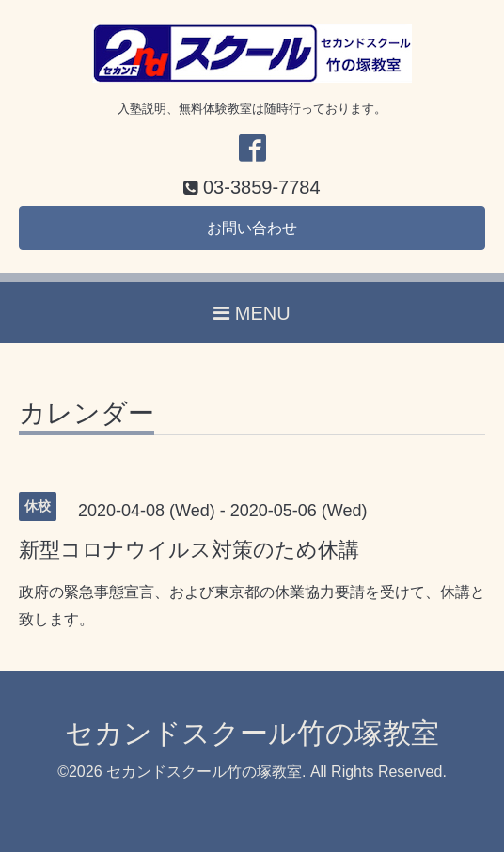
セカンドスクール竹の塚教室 (252, 733)
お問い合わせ (252, 228)
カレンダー (87, 414)
